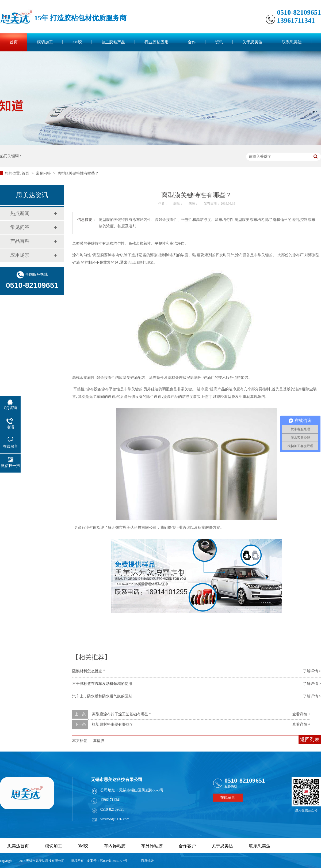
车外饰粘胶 (152, 846)
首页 (14, 42)
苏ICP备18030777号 (114, 861)
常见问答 (44, 173)
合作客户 (187, 846)
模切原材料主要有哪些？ (113, 724)
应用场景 (20, 255)
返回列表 (310, 739)
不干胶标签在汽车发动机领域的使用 (102, 684)
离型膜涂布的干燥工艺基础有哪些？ (122, 714)
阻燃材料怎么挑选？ (89, 671)
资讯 (219, 42)
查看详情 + (301, 714)
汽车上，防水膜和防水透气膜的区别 (102, 696)
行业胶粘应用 (156, 42)
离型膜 (99, 741)
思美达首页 (18, 846)
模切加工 (45, 42)
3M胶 (77, 42)
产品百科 (20, 241)
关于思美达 (252, 42)
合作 (192, 42)
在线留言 (228, 797)
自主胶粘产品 (113, 42)
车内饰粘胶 (115, 846)
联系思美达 (292, 42)
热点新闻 (20, 213)
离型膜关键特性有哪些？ (78, 173)
